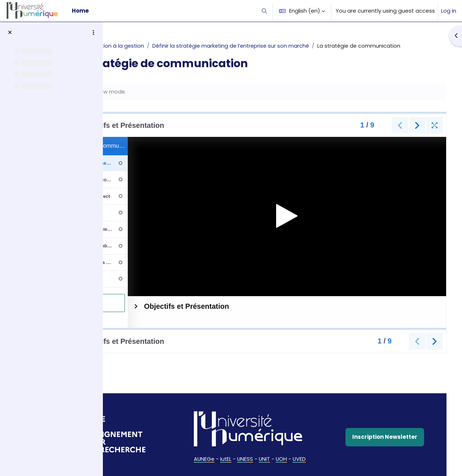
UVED (327, 461)
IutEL (252, 461)
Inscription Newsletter (392, 439)
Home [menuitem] (80, 11)
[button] (265, 11)
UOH (309, 461)
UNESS (272, 461)
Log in (449, 11)
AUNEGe (230, 461)
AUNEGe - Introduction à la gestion (164, 46)
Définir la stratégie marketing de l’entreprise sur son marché (299, 46)
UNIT (292, 461)
